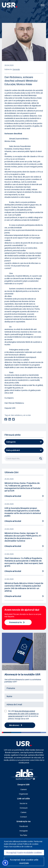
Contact (23, 817)
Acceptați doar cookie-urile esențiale (24, 861)
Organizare (23, 794)
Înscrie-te (23, 803)
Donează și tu (17, 622)
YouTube (23, 835)
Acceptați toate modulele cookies (24, 853)
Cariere (23, 812)
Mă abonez (16, 725)
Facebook (24, 826)
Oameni (23, 789)
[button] (5, 863)
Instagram (24, 831)
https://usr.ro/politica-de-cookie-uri (18, 846)
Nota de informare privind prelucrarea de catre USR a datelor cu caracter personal (23, 714)
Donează (24, 808)
